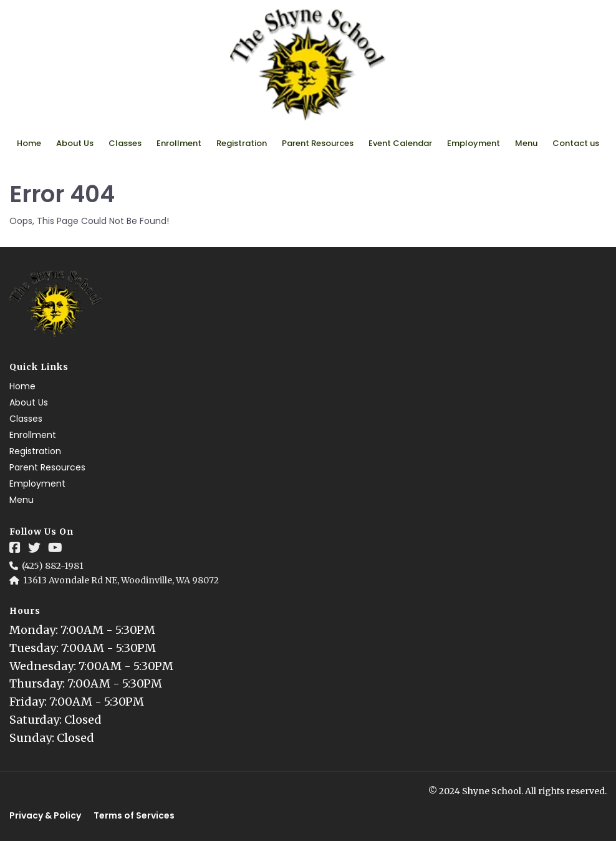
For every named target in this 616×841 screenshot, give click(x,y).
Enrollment (179, 143)
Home (29, 143)
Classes (125, 143)
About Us (75, 143)
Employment (474, 143)
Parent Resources (318, 143)
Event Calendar (400, 143)
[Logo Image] (308, 66)
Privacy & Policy (45, 815)
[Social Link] (15, 548)
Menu (526, 143)
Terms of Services (134, 815)
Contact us (576, 143)
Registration (242, 143)
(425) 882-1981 (53, 566)
